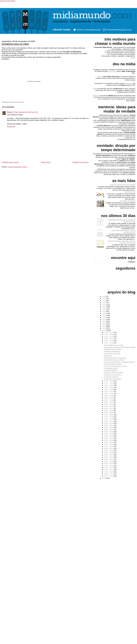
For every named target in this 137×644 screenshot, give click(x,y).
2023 (104, 303)
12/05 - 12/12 (109, 339)
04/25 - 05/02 (109, 442)
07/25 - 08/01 (109, 415)
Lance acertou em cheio (112, 353)
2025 (104, 298)
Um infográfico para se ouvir (113, 345)
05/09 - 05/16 (109, 438)
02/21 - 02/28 (109, 461)
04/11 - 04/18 (109, 446)
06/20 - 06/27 (109, 425)
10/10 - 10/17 (109, 391)
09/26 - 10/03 (109, 396)
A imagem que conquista (112, 375)
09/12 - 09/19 (109, 400)
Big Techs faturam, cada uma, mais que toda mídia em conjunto (122, 242)
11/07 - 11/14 (109, 383)
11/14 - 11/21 (109, 381)
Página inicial (46, 162)
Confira (133, 58)
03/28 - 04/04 (109, 451)
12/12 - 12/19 (109, 337)
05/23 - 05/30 (109, 434)
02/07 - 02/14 (109, 465)
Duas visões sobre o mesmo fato (115, 358)
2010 (104, 330)
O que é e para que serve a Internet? (123, 185)
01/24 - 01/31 (109, 470)
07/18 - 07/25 (109, 417)
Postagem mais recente (10, 162)
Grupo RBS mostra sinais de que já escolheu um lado (123, 231)
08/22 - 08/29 (109, 406)
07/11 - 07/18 (109, 419)
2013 (104, 324)
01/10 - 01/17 (109, 474)
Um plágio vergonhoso (128, 201)
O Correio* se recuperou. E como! (115, 366)
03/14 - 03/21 (109, 455)
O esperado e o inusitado (112, 379)
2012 (104, 326)
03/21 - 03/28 (109, 453)
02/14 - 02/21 (109, 463)
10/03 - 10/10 (109, 394)
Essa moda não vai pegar (113, 364)
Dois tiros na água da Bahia (113, 372)
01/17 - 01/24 (109, 472)
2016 (104, 317)
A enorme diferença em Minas (114, 360)
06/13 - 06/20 (109, 427)
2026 (104, 296)
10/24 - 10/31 (109, 387)
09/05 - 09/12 (109, 402)
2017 (104, 315)
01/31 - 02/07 (109, 468)
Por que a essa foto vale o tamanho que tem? (119, 362)
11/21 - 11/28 (109, 343)
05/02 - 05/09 (109, 440)
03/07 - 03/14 (109, 457)
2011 (104, 328)
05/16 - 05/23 (109, 436)
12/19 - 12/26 (109, 334)
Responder (11, 126)
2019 (104, 311)
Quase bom (108, 356)
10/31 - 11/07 (109, 385)
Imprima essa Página (8, 1)
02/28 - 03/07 (109, 459)
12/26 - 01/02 (109, 332)
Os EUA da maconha (111, 377)
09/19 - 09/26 (109, 398)
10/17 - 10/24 (109, 389)
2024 (104, 301)
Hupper (10, 112)
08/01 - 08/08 (109, 413)
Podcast (100, 76)
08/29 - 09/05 (109, 404)
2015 (104, 320)
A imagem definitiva (110, 370)
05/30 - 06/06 (109, 432)
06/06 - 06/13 (109, 430)
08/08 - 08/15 (109, 411)
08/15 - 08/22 (109, 408)
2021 (104, 307)
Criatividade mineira (111, 368)
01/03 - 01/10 (109, 476)
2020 (104, 309)
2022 (104, 305)
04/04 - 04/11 (109, 449)
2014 (104, 322)
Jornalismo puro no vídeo (15, 44)
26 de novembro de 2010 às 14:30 (26, 112)
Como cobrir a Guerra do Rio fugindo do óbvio (120, 347)
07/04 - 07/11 (109, 421)
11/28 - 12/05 (109, 341)
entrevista (129, 83)
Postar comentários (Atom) (18, 167)
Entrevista (96, 95)
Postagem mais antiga (81, 162)
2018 (104, 313)
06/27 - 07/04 (109, 423)
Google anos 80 (130, 192)
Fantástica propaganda (112, 351)
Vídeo (95, 89)
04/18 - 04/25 (109, 444)
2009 (104, 478)
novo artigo (113, 71)
